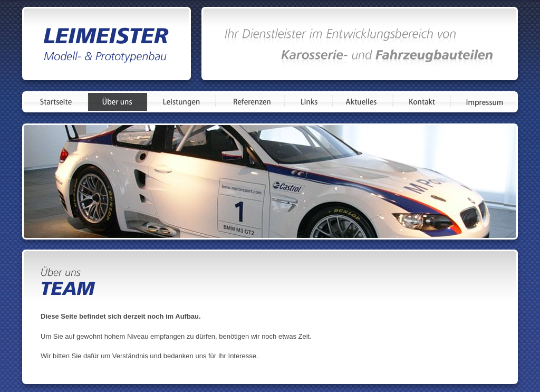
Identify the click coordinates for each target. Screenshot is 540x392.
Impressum (483, 102)
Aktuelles (363, 102)
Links (308, 102)
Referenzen (250, 102)
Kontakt (422, 102)
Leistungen (181, 102)
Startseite (56, 102)
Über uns (118, 102)
